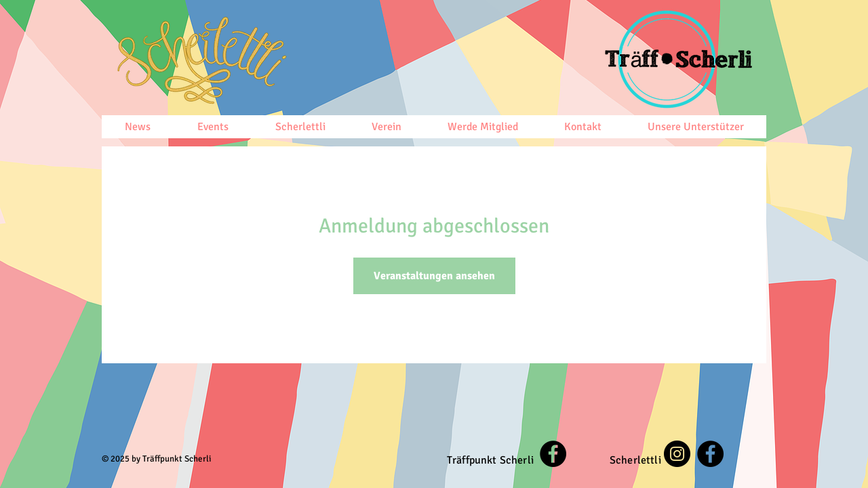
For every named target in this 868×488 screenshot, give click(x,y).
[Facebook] (553, 454)
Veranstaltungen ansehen (434, 276)
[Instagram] (677, 454)
